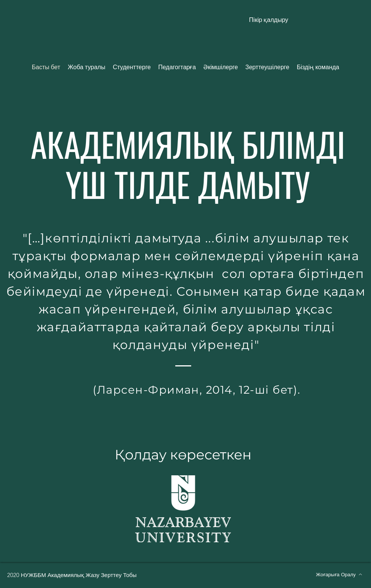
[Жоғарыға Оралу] (339, 574)
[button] (269, 20)
